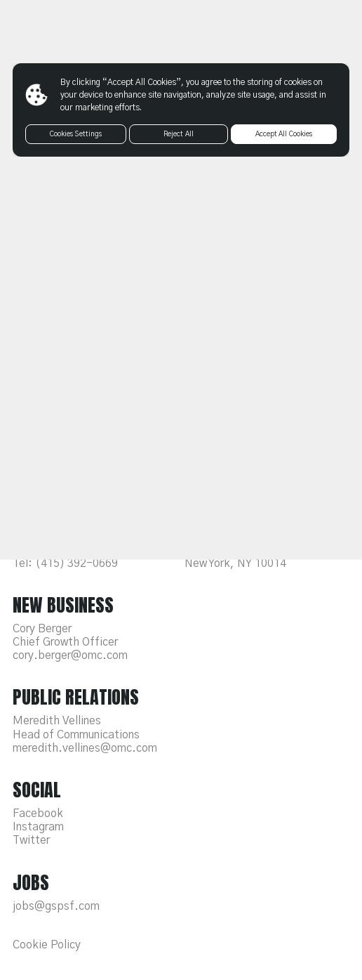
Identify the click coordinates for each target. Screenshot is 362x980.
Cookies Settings (76, 134)
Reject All (179, 134)
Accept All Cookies (284, 134)
